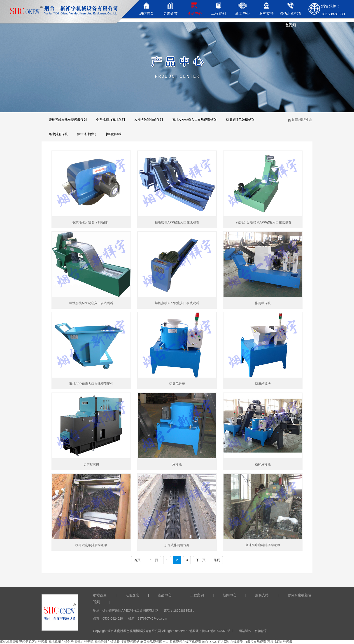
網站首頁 (100, 595)
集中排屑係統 (58, 134)
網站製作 (245, 631)
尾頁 (217, 560)
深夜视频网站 (130, 642)
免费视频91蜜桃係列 (111, 120)
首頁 (295, 120)
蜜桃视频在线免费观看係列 (68, 120)
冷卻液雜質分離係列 (149, 120)
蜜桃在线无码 (84, 642)
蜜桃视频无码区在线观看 (30, 642)
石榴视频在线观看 (280, 642)
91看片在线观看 (255, 642)
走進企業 (132, 595)
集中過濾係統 (87, 134)
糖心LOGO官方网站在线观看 (222, 642)
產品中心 (306, 120)
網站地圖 (6, 642)
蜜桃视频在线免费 (61, 642)
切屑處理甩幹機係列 (240, 120)
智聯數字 (261, 631)
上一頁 (153, 560)
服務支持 (262, 595)
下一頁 (201, 560)
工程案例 (197, 595)
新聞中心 (230, 595)
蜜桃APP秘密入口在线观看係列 (194, 120)
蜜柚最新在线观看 (107, 642)
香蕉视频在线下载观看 (185, 642)
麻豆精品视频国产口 (154, 642)
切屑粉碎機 (114, 134)
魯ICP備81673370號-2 (218, 631)
